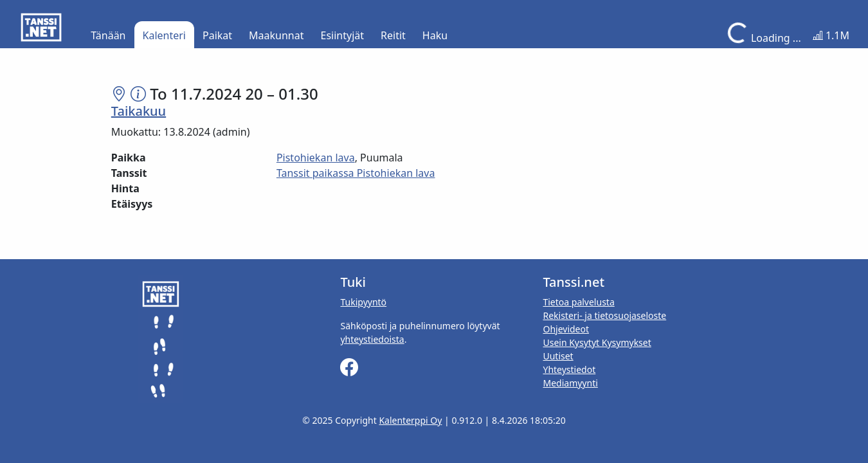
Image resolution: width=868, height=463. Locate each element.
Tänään (108, 35)
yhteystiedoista (372, 339)
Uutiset (558, 356)
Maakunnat (276, 35)
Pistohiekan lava (316, 158)
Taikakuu (139, 111)
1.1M (831, 35)
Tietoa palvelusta (578, 302)
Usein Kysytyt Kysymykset (597, 342)
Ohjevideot (566, 329)
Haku (435, 35)
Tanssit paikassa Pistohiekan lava (356, 173)
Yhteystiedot (569, 369)
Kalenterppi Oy (410, 420)
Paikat (217, 35)
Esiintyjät (343, 35)
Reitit (393, 35)
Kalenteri (164, 35)
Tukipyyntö (363, 302)
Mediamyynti (570, 383)
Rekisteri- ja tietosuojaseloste (604, 315)
